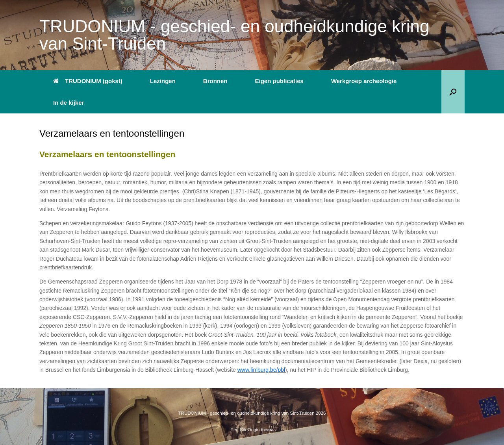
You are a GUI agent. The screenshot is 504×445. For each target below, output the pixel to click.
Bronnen (215, 81)
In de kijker (69, 103)
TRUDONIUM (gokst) (88, 81)
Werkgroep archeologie (364, 81)
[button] (453, 92)
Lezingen (163, 81)
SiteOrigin (250, 430)
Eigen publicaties (279, 81)
